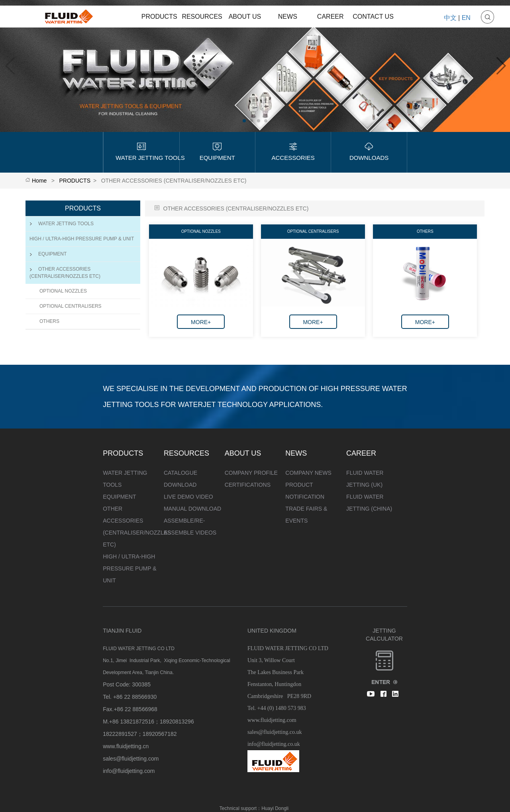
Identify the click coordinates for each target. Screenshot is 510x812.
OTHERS (49, 321)
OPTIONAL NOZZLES (63, 291)
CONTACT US (373, 17)
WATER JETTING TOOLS (62, 224)
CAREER (331, 17)
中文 (450, 18)
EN (466, 18)
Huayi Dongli (275, 808)
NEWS (288, 17)
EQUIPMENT (48, 254)
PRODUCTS (159, 17)
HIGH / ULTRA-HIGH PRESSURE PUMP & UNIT (82, 239)
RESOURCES (202, 17)
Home (39, 181)
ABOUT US (245, 17)
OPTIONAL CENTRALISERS (71, 306)
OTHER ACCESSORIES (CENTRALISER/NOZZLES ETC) (65, 272)
